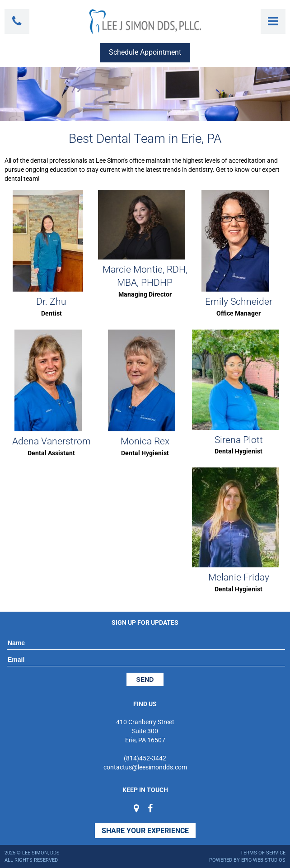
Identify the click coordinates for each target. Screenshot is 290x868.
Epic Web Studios (263, 860)
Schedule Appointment (145, 52)
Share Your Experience (145, 831)
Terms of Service (263, 853)
